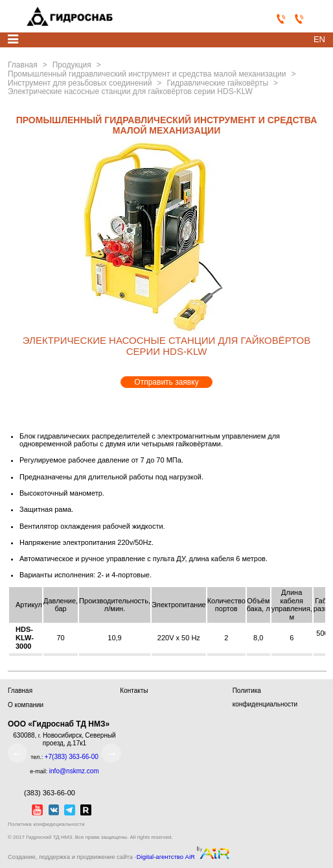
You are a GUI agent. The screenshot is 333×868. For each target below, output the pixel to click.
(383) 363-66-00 (41, 792)
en (319, 39)
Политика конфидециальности (46, 824)
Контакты (134, 691)
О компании (26, 705)
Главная (20, 691)
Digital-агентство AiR (166, 857)
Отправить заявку (166, 382)
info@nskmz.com (74, 771)
